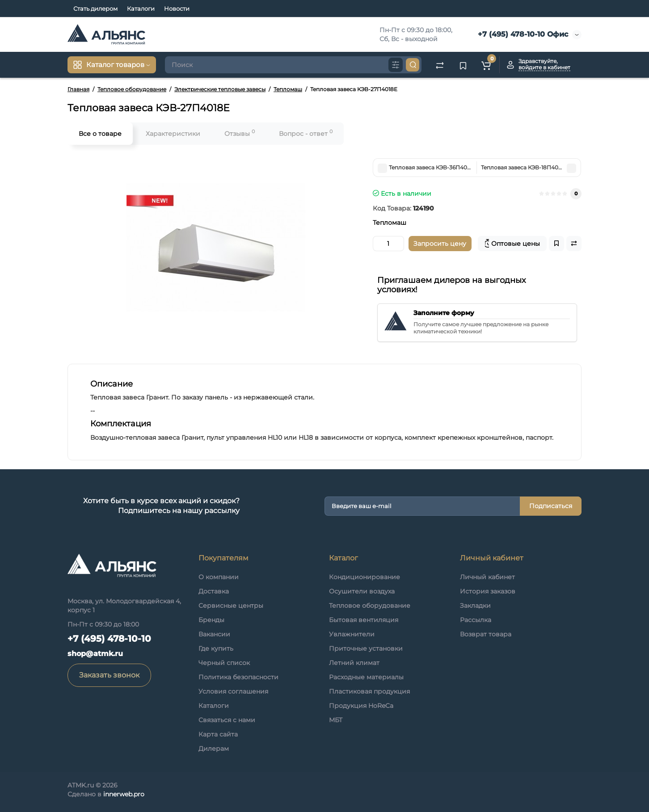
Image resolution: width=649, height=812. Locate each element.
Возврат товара (486, 634)
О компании (219, 577)
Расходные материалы (366, 677)
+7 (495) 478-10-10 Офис (522, 34)
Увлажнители (352, 634)
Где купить (216, 648)
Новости (177, 8)
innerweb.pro (124, 794)
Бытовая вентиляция (364, 620)
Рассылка (476, 620)
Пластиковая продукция (369, 691)
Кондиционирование (365, 577)
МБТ (336, 720)
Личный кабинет (487, 577)
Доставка (214, 591)
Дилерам (214, 749)
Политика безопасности (238, 677)
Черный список (224, 663)
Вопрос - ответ (306, 133)
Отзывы (240, 133)
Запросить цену (440, 244)
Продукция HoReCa (361, 706)
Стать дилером (95, 8)
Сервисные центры (231, 606)
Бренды (211, 620)
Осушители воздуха (362, 591)
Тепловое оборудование (370, 606)
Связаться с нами (227, 720)
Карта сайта (218, 734)
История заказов (488, 591)
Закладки (475, 606)
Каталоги (141, 8)
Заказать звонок (109, 675)
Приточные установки (366, 648)
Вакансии (214, 634)
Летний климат (354, 663)
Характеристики (173, 134)
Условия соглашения (233, 691)
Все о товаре (100, 134)
